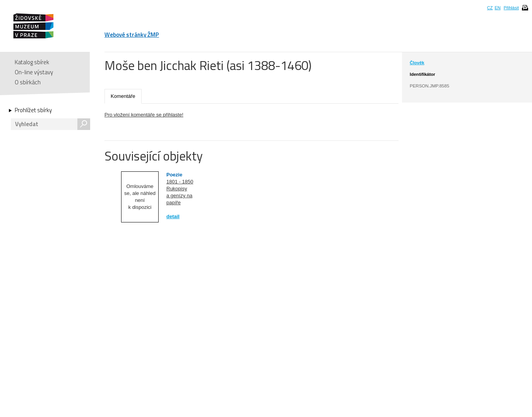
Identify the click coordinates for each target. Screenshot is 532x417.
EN (497, 8)
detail (173, 216)
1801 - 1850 (180, 182)
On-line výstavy (34, 72)
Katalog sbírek (32, 62)
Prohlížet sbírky (33, 110)
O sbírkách (28, 82)
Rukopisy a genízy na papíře (179, 196)
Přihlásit (511, 8)
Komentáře (123, 96)
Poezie (174, 175)
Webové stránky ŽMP (132, 35)
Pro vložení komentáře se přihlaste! (144, 115)
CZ (490, 8)
